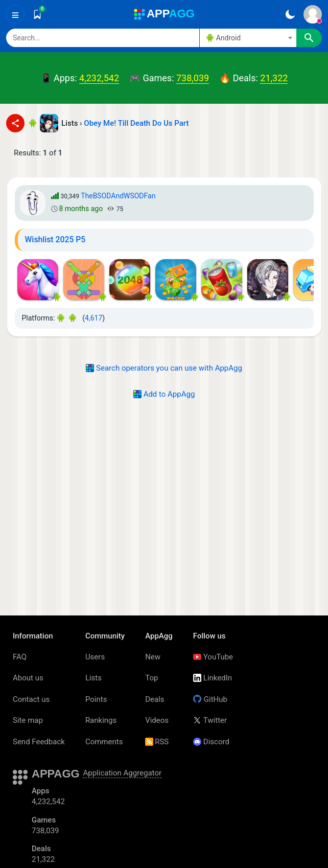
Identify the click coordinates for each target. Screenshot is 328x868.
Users (95, 657)
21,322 (274, 78)
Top (151, 678)
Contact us (31, 699)
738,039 (193, 78)
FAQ (20, 657)
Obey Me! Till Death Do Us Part (136, 123)
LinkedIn (213, 678)
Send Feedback (39, 742)
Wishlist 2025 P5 (55, 239)
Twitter (210, 720)
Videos (157, 720)
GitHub (210, 699)
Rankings (101, 720)
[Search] (103, 38)
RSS (157, 742)
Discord (211, 742)
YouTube (213, 657)
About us (28, 678)
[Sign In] (313, 14)
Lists (93, 678)
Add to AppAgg (164, 394)
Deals (155, 699)
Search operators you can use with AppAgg (164, 368)
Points (96, 699)
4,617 (93, 318)
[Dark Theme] (290, 14)
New (153, 657)
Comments (104, 742)
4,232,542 (99, 78)
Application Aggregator (122, 773)
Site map (28, 720)
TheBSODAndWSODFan (118, 196)
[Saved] (37, 14)
